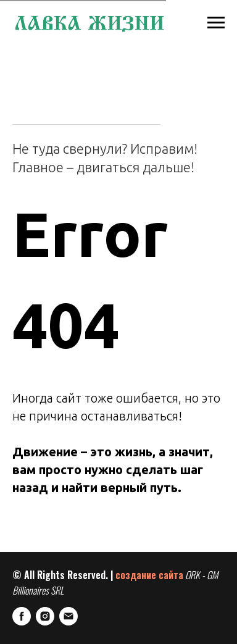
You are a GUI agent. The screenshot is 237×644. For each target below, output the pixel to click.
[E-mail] (69, 616)
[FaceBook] (22, 616)
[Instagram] (45, 616)
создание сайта (149, 575)
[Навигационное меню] (216, 23)
